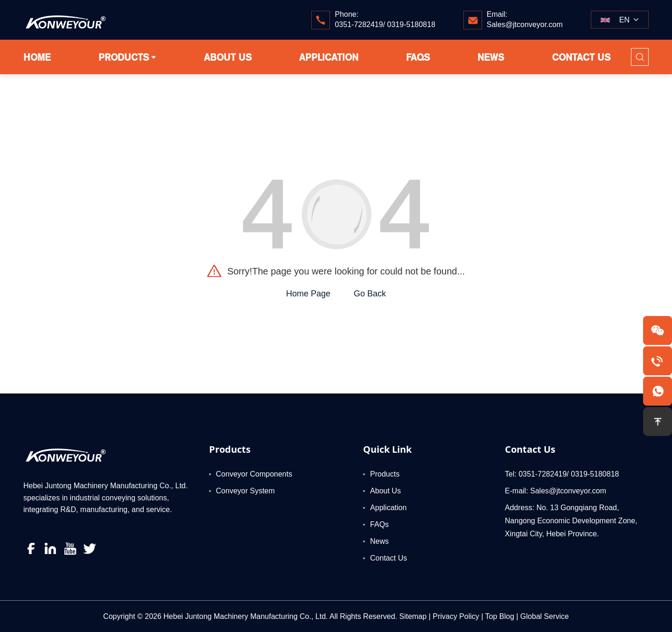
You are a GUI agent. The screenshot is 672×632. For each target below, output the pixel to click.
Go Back (370, 294)
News (379, 541)
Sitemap (413, 616)
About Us (385, 491)
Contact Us (388, 558)
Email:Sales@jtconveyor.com (525, 19)
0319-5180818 (411, 25)
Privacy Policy (456, 616)
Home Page (308, 294)
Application (388, 508)
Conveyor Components (254, 474)
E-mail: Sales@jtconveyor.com (556, 491)
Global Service (545, 616)
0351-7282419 (359, 25)
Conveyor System (245, 491)
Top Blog (500, 616)
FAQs (379, 524)
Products (230, 449)
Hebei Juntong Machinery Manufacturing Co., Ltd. (245, 616)
